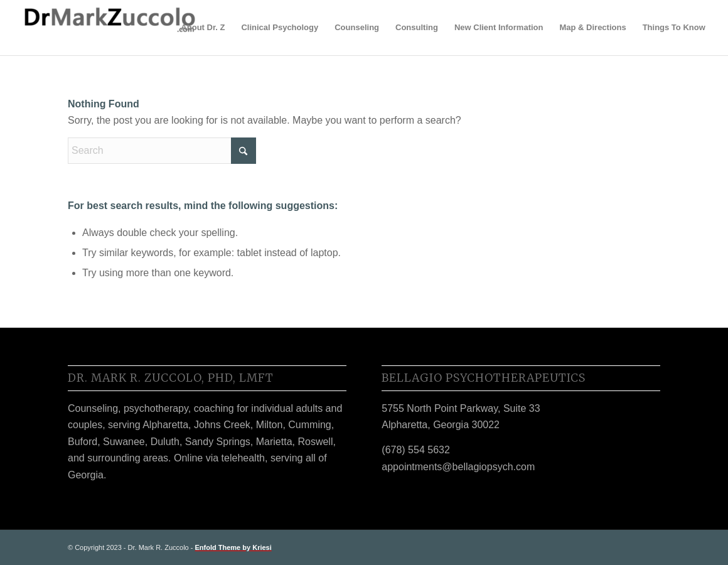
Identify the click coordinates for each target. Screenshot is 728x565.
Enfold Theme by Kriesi (233, 547)
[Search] (162, 151)
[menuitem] (203, 28)
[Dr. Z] (109, 28)
